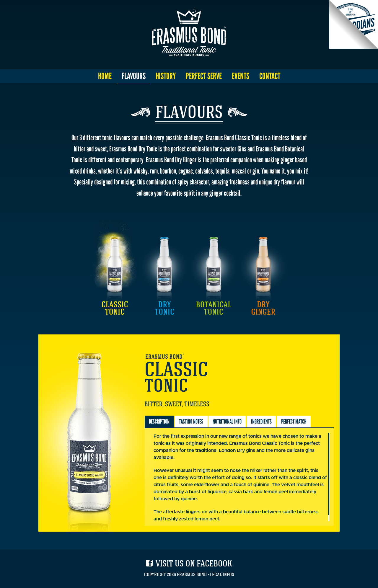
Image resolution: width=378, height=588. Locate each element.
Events (241, 76)
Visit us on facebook (194, 565)
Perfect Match (294, 422)
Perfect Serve (204, 76)
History (166, 76)
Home (105, 76)
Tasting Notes (191, 422)
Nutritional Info (227, 422)
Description (159, 422)
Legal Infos (222, 575)
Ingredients (261, 422)
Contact (270, 76)
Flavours (134, 76)
